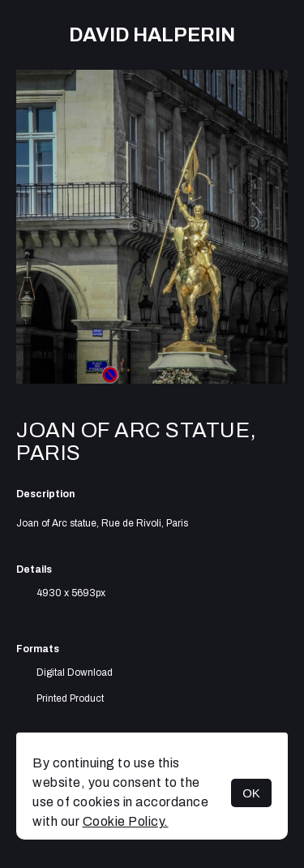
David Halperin (152, 35)
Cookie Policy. (126, 821)
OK (251, 793)
